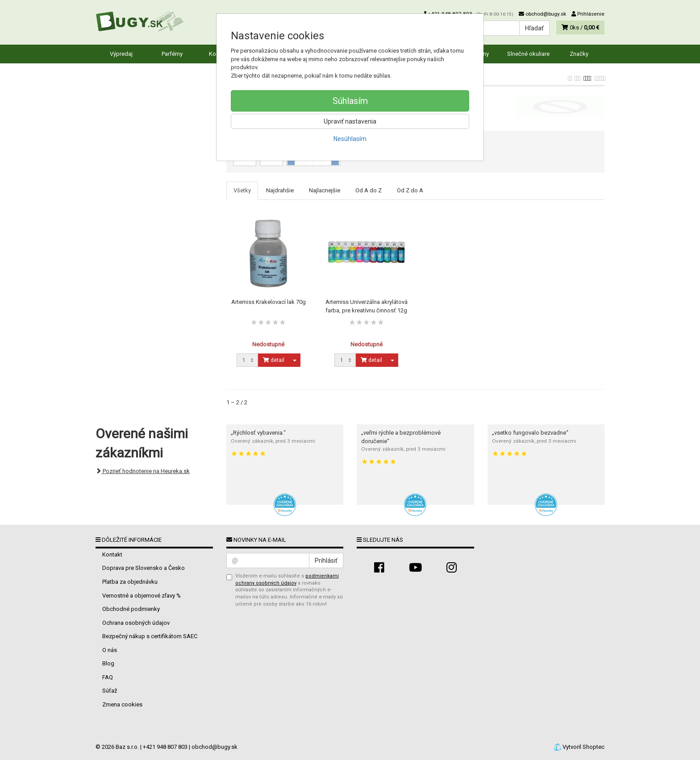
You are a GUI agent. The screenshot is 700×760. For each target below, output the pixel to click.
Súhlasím (350, 101)
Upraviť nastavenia (350, 121)
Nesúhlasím (350, 139)
